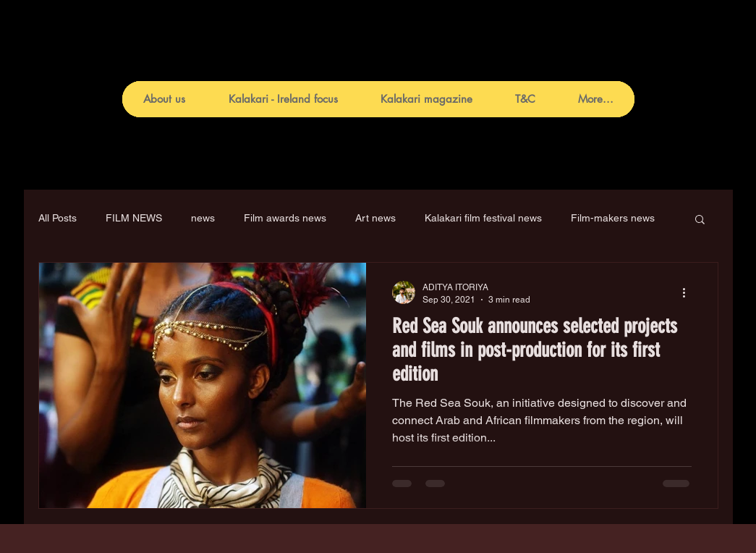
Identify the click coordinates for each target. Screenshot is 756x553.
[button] (700, 220)
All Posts (58, 218)
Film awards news (285, 218)
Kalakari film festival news (483, 218)
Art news (375, 218)
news (203, 218)
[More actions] (689, 292)
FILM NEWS (134, 218)
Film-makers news (613, 218)
